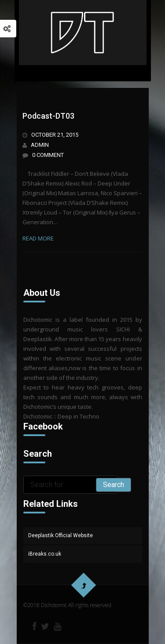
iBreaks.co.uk (45, 554)
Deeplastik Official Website (60, 535)
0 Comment (48, 155)
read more (38, 238)
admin (40, 145)
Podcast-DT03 (48, 116)
